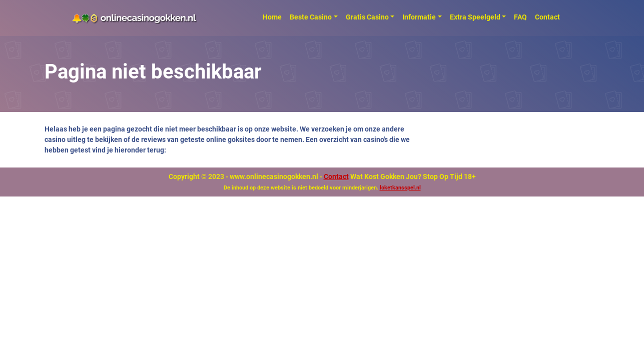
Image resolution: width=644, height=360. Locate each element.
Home (272, 17)
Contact (547, 17)
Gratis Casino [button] (367, 17)
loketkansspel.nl (400, 188)
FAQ (520, 17)
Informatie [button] (419, 17)
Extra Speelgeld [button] (475, 17)
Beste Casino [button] (311, 17)
